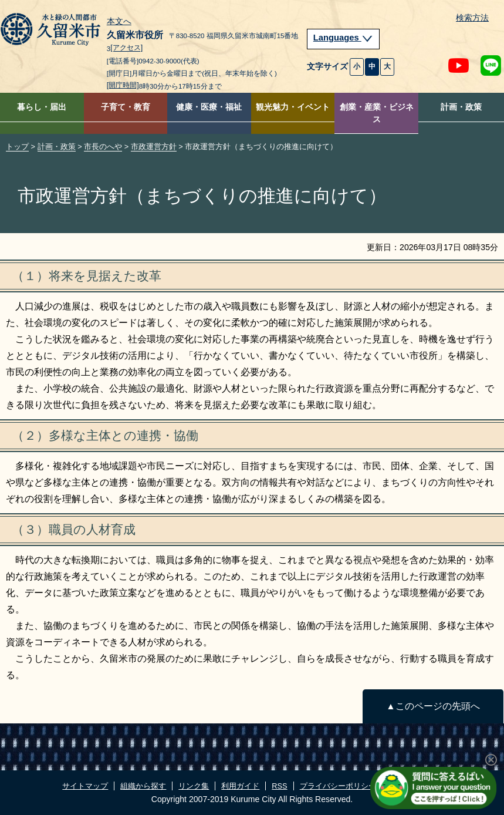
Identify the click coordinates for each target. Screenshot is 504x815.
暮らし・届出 (42, 107)
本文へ (119, 22)
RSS (279, 786)
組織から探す (143, 786)
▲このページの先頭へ (433, 706)
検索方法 (472, 18)
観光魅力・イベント (293, 107)
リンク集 (194, 786)
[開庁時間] (123, 85)
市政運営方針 (154, 147)
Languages (343, 38)
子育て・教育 (126, 107)
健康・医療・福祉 (209, 107)
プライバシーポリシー (338, 786)
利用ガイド (240, 786)
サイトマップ (85, 786)
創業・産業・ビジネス (377, 113)
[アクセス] (126, 48)
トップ (17, 147)
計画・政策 (461, 107)
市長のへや (103, 147)
